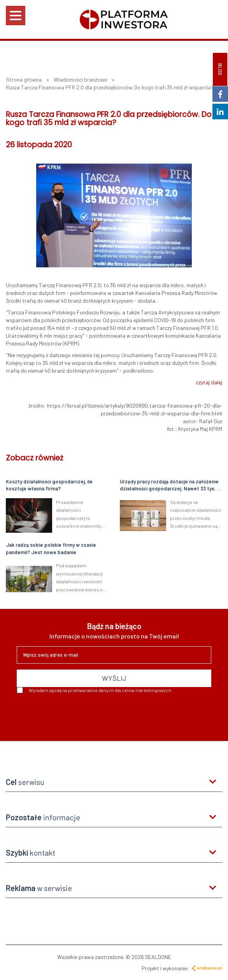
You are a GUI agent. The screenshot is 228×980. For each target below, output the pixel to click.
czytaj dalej (209, 382)
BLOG (220, 69)
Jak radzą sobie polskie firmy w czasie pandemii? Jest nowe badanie (51, 548)
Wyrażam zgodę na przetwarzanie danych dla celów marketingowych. (95, 690)
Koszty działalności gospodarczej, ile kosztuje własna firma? (49, 485)
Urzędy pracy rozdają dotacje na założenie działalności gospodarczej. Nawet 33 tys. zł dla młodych (171, 485)
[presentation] (76, 714)
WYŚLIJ (114, 678)
